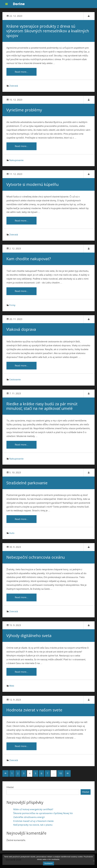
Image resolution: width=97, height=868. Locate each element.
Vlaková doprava (21, 331)
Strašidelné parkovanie (27, 485)
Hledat (10, 790)
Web (12, 688)
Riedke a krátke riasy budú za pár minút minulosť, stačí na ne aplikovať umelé (42, 408)
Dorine (19, 4)
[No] (94, 861)
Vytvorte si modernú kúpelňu (33, 185)
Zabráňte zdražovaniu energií (29, 820)
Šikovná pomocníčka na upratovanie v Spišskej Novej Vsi (43, 816)
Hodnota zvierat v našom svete (34, 713)
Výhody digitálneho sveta (29, 638)
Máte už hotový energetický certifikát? (33, 812)
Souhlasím (48, 863)
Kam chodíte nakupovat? (29, 260)
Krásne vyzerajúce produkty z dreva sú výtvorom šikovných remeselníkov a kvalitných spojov (48, 31)
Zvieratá (14, 86)
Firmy (12, 306)
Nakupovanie (16, 161)
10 (60, 776)
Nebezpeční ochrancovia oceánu (36, 559)
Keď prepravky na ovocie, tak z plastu (33, 828)
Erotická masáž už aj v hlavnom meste (33, 824)
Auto (12, 535)
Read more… (20, 72)
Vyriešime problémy (24, 110)
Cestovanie (15, 381)
